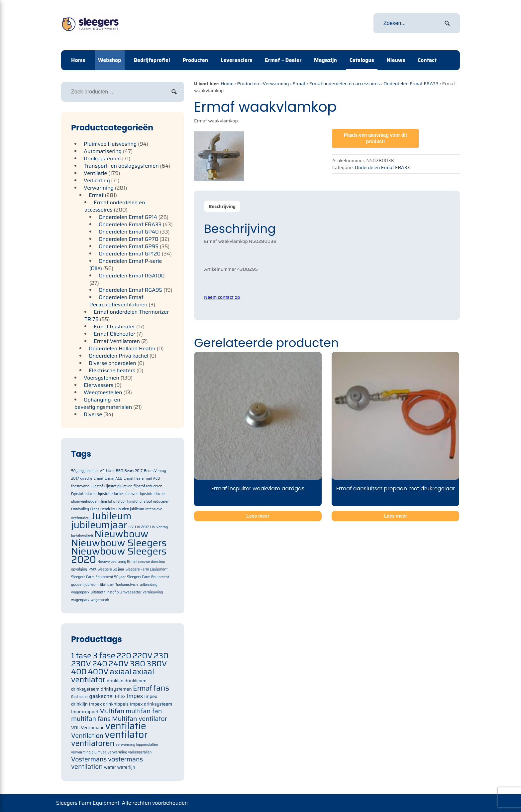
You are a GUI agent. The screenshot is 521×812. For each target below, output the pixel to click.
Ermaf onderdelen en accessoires (344, 83)
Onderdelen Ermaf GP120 (130, 254)
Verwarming (276, 83)
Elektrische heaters (112, 370)
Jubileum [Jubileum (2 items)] (112, 516)
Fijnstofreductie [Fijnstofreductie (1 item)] (84, 494)
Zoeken (174, 92)
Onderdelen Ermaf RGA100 (132, 276)
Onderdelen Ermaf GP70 (128, 239)
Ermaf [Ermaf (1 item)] (98, 479)
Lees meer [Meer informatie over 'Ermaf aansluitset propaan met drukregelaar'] (396, 516)
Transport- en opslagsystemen (121, 166)
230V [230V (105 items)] (81, 663)
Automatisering (103, 151)
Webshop (110, 60)
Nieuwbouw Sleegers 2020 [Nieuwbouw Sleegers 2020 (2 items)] (119, 555)
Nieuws (396, 60)
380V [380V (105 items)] (157, 663)
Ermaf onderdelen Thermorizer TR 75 (127, 316)
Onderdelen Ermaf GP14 (128, 217)
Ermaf (299, 83)
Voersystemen (102, 378)
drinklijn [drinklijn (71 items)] (115, 681)
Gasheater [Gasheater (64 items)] (80, 697)
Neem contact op (222, 297)
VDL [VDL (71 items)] (75, 728)
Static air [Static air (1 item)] (107, 585)
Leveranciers (236, 60)
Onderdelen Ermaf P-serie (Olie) (126, 265)
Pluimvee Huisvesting (110, 144)
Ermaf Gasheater (114, 326)
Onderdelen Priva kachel (118, 356)
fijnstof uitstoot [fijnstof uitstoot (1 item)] (113, 501)
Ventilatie (95, 173)
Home (78, 60)
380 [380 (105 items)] (138, 663)
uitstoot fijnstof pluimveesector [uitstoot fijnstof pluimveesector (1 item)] (116, 592)
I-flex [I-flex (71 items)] (120, 696)
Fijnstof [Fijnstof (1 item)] (97, 486)
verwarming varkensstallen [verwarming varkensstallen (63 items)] (130, 752)
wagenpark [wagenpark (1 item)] (100, 600)
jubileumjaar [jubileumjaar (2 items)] (99, 525)
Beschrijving (222, 206)
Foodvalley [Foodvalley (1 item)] (80, 509)
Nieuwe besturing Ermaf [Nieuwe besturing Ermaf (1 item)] (117, 562)
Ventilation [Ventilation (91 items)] (87, 736)
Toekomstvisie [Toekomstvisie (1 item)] (127, 585)
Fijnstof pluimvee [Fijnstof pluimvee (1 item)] (118, 486)
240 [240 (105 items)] (100, 663)
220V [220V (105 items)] (143, 655)
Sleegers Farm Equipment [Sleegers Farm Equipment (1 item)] (147, 569)
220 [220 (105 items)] (124, 655)
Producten (195, 60)
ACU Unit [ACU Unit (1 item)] (107, 471)
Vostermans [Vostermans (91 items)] (89, 759)
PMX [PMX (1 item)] (92, 569)
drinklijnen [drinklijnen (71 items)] (136, 681)
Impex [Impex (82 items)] (135, 696)
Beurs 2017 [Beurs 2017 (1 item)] (133, 471)
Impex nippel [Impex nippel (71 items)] (85, 712)
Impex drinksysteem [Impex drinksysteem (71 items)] (151, 704)
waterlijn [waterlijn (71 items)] (126, 767)
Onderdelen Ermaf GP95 (129, 246)
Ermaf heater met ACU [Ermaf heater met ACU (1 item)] (142, 479)
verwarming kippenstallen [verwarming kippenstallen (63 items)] (137, 745)
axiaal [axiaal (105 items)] (120, 671)
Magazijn (325, 60)
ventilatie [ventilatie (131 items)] (126, 726)
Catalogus (362, 60)
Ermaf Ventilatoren (117, 341)
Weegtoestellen (103, 392)
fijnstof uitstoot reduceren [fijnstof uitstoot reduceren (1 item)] (148, 501)
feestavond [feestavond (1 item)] (80, 486)
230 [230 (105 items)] (161, 655)
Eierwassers (99, 385)
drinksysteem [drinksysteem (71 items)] (85, 689)
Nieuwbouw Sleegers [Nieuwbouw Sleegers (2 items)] (119, 543)
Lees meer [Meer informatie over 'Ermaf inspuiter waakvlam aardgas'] (258, 516)
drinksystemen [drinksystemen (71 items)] (116, 689)
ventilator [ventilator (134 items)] (126, 734)
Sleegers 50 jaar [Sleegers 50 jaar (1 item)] (111, 569)
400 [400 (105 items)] (79, 671)
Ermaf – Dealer (283, 60)
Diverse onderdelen (112, 363)
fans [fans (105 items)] (161, 688)
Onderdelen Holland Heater (122, 348)
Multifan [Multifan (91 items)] (112, 711)
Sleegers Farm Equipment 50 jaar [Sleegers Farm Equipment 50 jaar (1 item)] (98, 577)
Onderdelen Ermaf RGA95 (131, 290)
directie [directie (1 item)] (86, 479)
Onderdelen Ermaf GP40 (129, 232)
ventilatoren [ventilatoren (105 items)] (93, 743)
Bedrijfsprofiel (152, 60)
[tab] (222, 206)
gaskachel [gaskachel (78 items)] (101, 696)
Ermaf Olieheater (114, 334)
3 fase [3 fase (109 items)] (104, 656)
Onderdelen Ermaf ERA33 (411, 83)
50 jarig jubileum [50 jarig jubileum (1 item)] (85, 471)
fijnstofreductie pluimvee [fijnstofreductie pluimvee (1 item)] (118, 494)
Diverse (93, 414)
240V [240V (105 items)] (119, 663)
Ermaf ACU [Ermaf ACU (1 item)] (113, 479)
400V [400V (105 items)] (98, 671)
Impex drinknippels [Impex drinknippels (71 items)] (109, 704)
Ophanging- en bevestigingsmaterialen (103, 403)
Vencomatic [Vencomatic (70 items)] (92, 728)
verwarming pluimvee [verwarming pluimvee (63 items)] (89, 752)
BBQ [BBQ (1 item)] (119, 471)
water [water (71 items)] (110, 767)
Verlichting (97, 180)
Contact (427, 60)
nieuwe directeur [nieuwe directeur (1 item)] (152, 562)
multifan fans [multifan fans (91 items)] (91, 719)
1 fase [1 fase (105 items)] (81, 655)
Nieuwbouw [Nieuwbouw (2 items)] (121, 534)
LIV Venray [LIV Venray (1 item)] (159, 527)
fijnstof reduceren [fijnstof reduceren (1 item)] (148, 486)
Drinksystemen (102, 159)
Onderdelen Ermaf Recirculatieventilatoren (118, 301)
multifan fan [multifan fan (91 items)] (144, 711)
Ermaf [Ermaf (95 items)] (142, 688)
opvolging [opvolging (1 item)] (79, 569)
